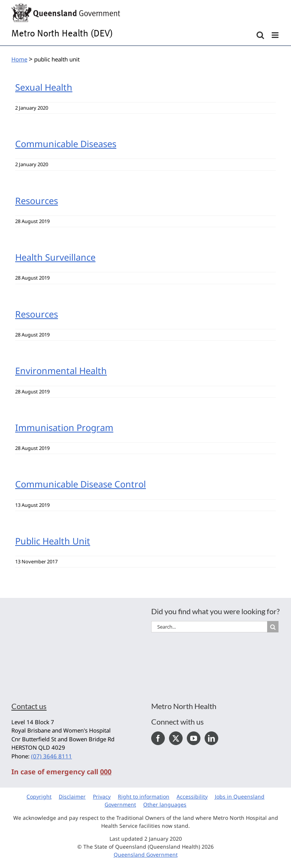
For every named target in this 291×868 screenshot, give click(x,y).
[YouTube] (194, 738)
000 (106, 772)
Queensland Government (146, 855)
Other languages (165, 804)
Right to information (144, 796)
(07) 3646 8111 (52, 756)
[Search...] (209, 627)
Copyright (39, 796)
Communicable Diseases (66, 144)
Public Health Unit (53, 541)
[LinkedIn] (211, 738)
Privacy (102, 796)
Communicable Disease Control (81, 484)
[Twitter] (176, 738)
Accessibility (192, 796)
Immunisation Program (64, 428)
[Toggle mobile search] (260, 35)
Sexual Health (44, 87)
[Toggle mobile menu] (276, 35)
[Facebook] (158, 738)
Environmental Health (61, 371)
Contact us (29, 706)
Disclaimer (72, 796)
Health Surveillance (55, 257)
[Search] (273, 627)
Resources (37, 201)
